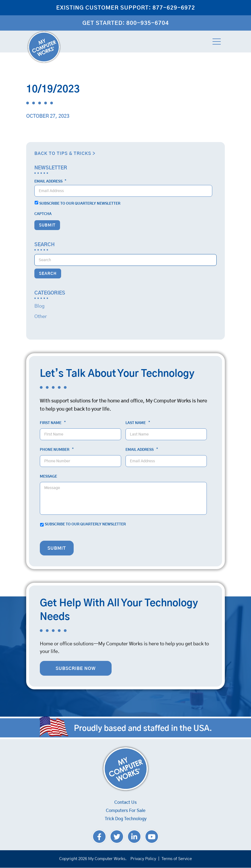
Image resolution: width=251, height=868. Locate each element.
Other (41, 317)
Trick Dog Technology (126, 819)
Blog (39, 306)
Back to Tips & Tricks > (65, 154)
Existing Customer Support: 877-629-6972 (126, 8)
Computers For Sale (126, 811)
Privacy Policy (143, 859)
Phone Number (57, 450)
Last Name (138, 423)
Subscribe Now (76, 669)
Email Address (50, 181)
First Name (53, 423)
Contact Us (125, 802)
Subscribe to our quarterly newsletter (80, 204)
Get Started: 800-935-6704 (126, 23)
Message (48, 477)
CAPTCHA (43, 214)
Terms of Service (177, 859)
